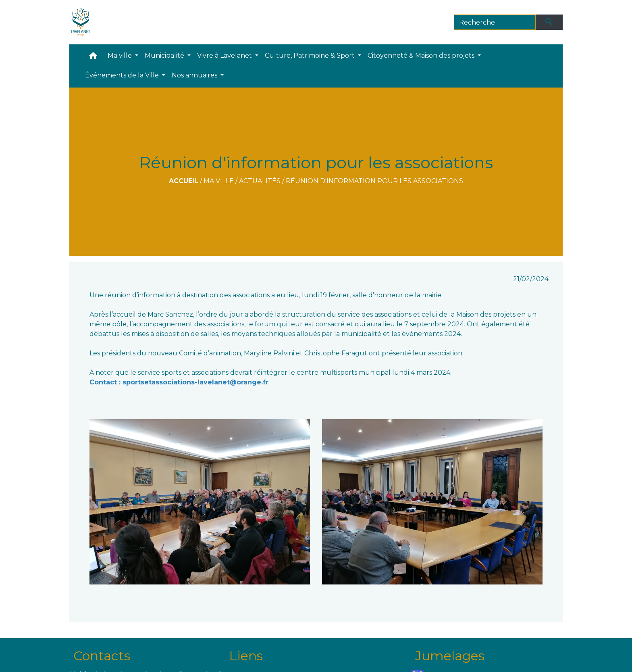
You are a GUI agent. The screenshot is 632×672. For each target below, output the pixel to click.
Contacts (102, 656)
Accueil (184, 181)
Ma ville (219, 181)
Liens (246, 656)
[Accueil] (81, 22)
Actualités (260, 181)
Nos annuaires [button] (195, 75)
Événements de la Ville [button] (123, 75)
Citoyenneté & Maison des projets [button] (422, 55)
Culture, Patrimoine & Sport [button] (311, 55)
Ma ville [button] (121, 55)
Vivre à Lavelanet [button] (225, 55)
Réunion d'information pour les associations (374, 181)
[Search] (495, 22)
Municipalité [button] (165, 55)
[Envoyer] (549, 22)
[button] (93, 57)
